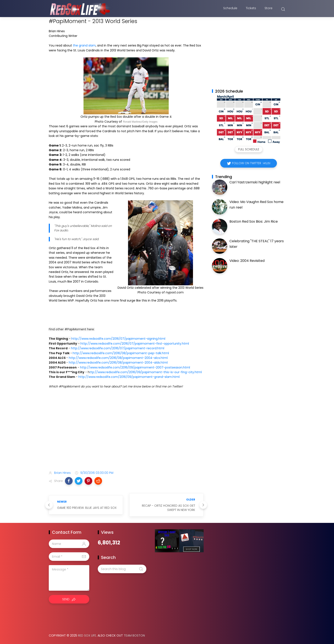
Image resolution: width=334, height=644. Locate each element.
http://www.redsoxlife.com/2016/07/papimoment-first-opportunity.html (135, 344)
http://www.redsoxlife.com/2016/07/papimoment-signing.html (118, 339)
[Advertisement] (126, 434)
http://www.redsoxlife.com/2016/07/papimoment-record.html (118, 348)
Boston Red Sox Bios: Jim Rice (254, 221)
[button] (69, 481)
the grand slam (84, 45)
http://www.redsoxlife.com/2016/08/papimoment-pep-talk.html (121, 353)
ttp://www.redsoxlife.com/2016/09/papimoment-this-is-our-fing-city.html (146, 372)
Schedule (230, 9)
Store (268, 9)
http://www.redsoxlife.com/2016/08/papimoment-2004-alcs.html (118, 358)
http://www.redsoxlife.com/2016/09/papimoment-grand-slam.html (129, 377)
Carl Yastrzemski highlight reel (255, 182)
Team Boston (134, 635)
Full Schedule (249, 149)
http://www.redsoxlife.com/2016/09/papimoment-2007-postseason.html (135, 367)
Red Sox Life (87, 635)
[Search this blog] (122, 569)
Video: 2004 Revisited (247, 261)
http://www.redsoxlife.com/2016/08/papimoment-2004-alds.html (118, 363)
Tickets (251, 9)
